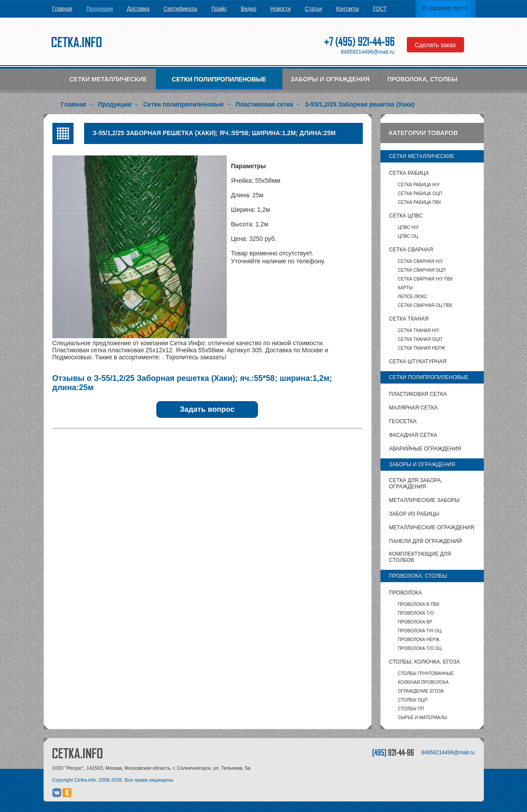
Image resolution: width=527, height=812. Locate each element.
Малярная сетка (413, 408)
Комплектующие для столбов (420, 557)
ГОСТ (380, 9)
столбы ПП (411, 709)
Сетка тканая (409, 319)
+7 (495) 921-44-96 (359, 42)
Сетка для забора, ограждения (416, 484)
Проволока (406, 593)
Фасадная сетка (413, 435)
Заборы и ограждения (330, 79)
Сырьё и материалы (423, 718)
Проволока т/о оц (420, 648)
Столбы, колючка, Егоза (425, 662)
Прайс (219, 9)
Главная (63, 9)
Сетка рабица (409, 173)
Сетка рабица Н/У (419, 185)
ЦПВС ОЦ (408, 236)
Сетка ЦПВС (406, 216)
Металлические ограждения (432, 528)
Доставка (138, 9)
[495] (393, 752)
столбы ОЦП (413, 700)
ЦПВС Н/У (408, 227)
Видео (249, 9)
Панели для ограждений (426, 541)
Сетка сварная (411, 250)
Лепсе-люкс (413, 297)
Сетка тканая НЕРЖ (422, 348)
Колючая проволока (423, 682)
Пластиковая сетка (418, 394)
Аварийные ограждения (425, 449)
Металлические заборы (424, 500)
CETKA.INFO (77, 753)
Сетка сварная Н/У (420, 261)
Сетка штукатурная (418, 362)
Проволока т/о (416, 613)
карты (405, 288)
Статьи (314, 9)
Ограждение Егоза (421, 691)
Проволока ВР (415, 622)
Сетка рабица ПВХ (420, 202)
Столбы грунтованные (426, 674)
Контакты (347, 9)
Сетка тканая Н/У (419, 330)
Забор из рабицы (414, 514)
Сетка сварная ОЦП (422, 270)
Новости (280, 9)
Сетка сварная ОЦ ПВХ (425, 305)
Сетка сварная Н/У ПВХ (426, 279)
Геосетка (403, 421)
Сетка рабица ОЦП (420, 194)
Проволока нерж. (420, 640)
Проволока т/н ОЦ (420, 631)
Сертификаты (181, 9)
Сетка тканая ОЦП (420, 339)
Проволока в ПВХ (419, 604)
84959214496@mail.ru (368, 52)
